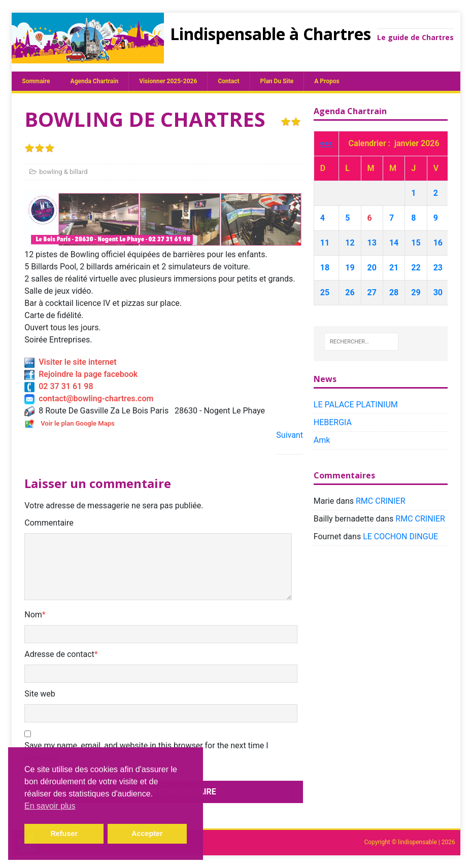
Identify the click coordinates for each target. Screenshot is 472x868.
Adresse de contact (59, 654)
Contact (228, 81)
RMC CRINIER (381, 501)
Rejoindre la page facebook (81, 374)
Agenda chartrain (95, 81)
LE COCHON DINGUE (400, 536)
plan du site (277, 81)
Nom (33, 615)
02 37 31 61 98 (59, 386)
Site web (40, 694)
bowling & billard (63, 172)
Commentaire (49, 523)
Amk (322, 440)
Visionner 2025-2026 (168, 81)
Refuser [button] (64, 834)
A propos (327, 81)
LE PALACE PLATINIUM (356, 405)
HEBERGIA (333, 422)
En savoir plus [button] (50, 806)
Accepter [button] (147, 834)
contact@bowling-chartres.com (89, 398)
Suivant (290, 435)
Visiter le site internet (70, 362)
